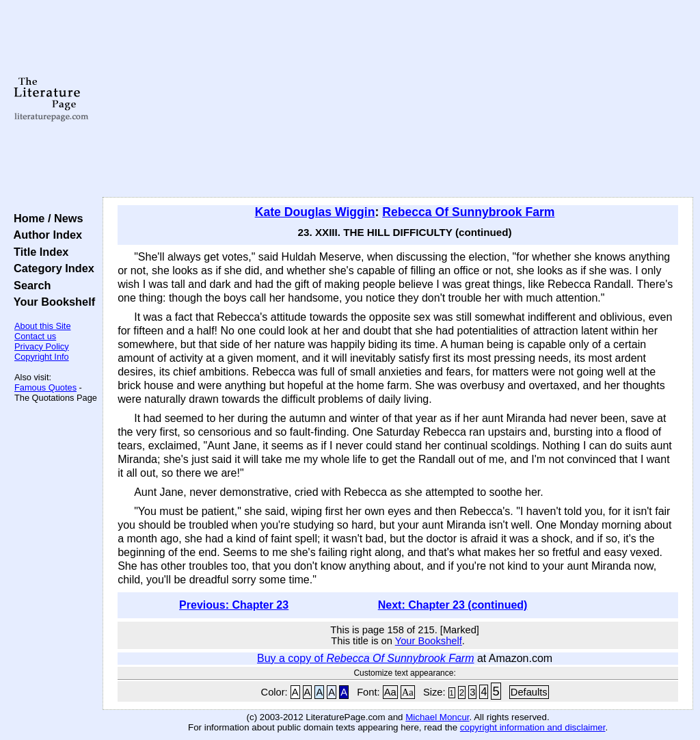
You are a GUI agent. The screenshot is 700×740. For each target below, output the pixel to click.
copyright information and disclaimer (533, 727)
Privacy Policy (42, 346)
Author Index (45, 235)
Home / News (45, 218)
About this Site (43, 326)
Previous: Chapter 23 (234, 605)
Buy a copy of (365, 658)
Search (29, 285)
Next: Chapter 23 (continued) (453, 605)
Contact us (35, 336)
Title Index (38, 252)
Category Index (51, 268)
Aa (390, 692)
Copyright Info (42, 357)
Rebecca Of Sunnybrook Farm (468, 212)
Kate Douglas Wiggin (315, 212)
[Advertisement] (398, 99)
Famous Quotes (45, 387)
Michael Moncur (437, 717)
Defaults (529, 692)
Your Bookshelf (51, 302)
